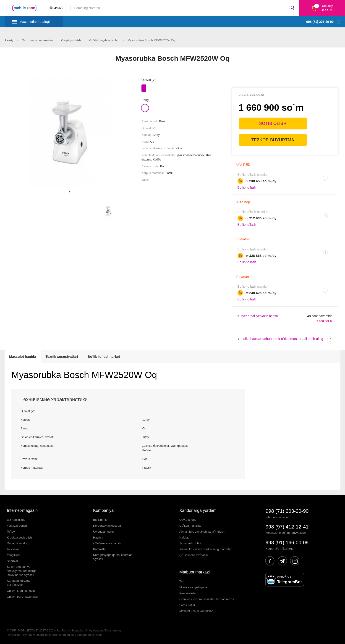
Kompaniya (103, 510)
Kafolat (184, 538)
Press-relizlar (188, 593)
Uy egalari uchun (104, 532)
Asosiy (9, 40)
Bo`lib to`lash (247, 187)
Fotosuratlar (187, 605)
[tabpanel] (70, 132)
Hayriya (98, 538)
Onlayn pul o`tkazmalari (22, 597)
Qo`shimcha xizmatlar (194, 555)
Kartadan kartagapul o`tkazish (18, 583)
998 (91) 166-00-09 (287, 543)
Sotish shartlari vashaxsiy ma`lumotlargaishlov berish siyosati (22, 571)
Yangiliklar (14, 555)
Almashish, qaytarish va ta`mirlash (202, 532)
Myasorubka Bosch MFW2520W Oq (152, 40)
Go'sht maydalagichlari (105, 40)
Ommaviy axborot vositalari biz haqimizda (207, 599)
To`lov (11, 532)
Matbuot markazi (195, 572)
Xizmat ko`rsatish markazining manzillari (206, 549)
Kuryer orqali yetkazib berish (258, 316)
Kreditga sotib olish (19, 538)
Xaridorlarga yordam (198, 510)
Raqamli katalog (17, 543)
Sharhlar (12, 561)
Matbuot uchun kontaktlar (196, 611)
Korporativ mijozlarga (107, 526)
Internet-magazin (22, 510)
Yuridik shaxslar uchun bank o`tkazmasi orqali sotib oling (280, 339)
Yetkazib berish (17, 526)
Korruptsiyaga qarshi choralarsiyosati (112, 557)
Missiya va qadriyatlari (194, 587)
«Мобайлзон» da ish (107, 543)
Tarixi (183, 581)
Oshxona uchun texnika (38, 40)
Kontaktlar (100, 549)
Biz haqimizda (16, 520)
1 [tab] (70, 192)
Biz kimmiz (100, 520)
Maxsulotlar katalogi (35, 22)
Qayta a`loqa (188, 520)
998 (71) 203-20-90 (287, 511)
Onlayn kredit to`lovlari (22, 591)
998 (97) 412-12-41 (287, 527)
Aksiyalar (13, 549)
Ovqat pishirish (71, 40)
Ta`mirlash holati (190, 543)
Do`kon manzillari (191, 526)
